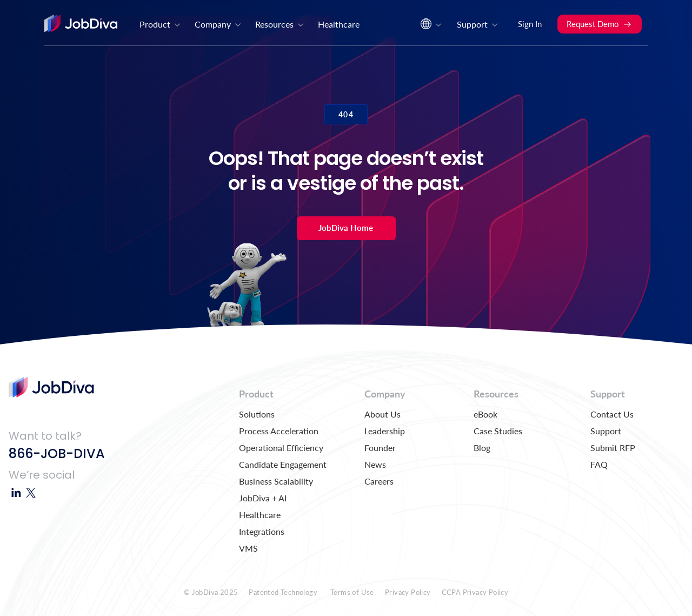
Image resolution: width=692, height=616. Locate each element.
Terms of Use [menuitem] (352, 592)
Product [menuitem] (161, 24)
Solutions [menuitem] (257, 414)
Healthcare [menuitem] (339, 24)
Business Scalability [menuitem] (276, 481)
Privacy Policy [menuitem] (408, 592)
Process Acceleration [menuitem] (279, 431)
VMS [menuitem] (248, 548)
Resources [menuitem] (280, 24)
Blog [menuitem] (482, 448)
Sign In (530, 24)
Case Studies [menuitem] (498, 431)
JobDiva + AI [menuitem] (263, 498)
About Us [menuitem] (382, 414)
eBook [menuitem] (485, 414)
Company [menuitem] (218, 24)
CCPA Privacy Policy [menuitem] (475, 592)
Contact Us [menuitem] (612, 414)
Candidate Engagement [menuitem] (283, 464)
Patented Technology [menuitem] (283, 592)
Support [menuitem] (478, 24)
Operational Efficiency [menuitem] (281, 448)
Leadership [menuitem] (385, 431)
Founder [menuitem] (380, 448)
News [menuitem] (375, 464)
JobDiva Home (346, 228)
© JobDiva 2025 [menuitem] (211, 592)
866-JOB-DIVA (57, 453)
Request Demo (599, 24)
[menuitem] (430, 27)
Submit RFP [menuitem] (613, 448)
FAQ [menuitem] (599, 464)
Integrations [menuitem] (262, 531)
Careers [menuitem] (379, 481)
